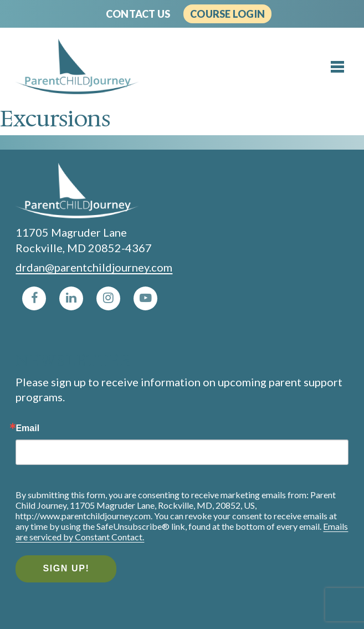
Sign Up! (66, 568)
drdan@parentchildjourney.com (94, 267)
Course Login (227, 14)
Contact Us (138, 14)
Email (27, 428)
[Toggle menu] (337, 67)
